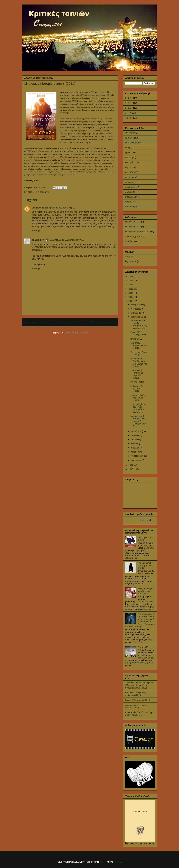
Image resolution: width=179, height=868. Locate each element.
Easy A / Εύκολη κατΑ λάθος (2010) (138, 398)
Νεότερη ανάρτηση (35, 322)
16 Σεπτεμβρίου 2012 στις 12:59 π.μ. (67, 240)
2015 (131, 289)
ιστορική (129, 157)
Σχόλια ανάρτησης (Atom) (76, 332)
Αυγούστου (136, 431)
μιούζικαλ (130, 177)
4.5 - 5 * (129, 118)
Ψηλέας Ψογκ (38, 240)
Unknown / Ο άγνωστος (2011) (136, 389)
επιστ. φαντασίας (133, 143)
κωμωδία (129, 172)
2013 (131, 297)
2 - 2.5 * (129, 108)
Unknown (36, 208)
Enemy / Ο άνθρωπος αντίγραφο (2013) (135, 694)
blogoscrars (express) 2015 (138, 232)
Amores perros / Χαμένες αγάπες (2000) (137, 706)
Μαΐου (134, 444)
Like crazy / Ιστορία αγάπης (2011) (139, 345)
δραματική (44, 192)
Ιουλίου (135, 435)
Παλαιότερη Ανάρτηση (103, 322)
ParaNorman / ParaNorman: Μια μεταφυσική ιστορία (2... (139, 362)
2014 (131, 293)
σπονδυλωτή (131, 197)
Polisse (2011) (137, 382)
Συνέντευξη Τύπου (134, 237)
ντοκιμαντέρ (131, 182)
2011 (131, 465)
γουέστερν (130, 133)
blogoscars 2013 (133, 222)
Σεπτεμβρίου (137, 317)
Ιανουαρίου (136, 460)
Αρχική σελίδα (68, 322)
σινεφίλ (129, 192)
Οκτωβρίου (136, 313)
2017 (131, 281)
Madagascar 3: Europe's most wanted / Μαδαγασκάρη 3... (138, 421)
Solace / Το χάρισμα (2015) (138, 700)
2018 (131, 277)
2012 (131, 301)
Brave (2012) (136, 339)
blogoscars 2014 (133, 227)
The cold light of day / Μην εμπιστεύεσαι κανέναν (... (138, 408)
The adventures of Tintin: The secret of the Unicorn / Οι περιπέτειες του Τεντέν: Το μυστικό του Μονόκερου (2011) (140, 620)
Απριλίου (135, 448)
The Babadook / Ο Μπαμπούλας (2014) (145, 565)
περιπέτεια (130, 187)
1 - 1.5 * (129, 103)
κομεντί (129, 167)
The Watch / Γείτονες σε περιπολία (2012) (137, 374)
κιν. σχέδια (130, 162)
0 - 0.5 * (129, 98)
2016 (131, 285)
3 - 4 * (36, 192)
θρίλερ (128, 152)
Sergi (128, 257)
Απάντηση (36, 231)
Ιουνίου (135, 439)
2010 (131, 469)
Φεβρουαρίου (138, 456)
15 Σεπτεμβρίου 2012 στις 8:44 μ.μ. (58, 208)
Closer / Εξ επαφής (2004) (138, 334)
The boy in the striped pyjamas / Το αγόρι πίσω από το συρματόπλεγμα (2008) (140, 685)
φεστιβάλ (129, 241)
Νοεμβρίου (136, 309)
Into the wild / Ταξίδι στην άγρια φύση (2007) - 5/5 (140, 714)
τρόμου (129, 202)
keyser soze (131, 261)
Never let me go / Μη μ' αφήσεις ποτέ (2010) (146, 591)
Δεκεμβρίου (137, 305)
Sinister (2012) (144, 647)
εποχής (129, 148)
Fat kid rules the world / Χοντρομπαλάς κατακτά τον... (139, 324)
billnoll (103, 862)
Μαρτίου (135, 452)
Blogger (117, 862)
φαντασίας (130, 207)
